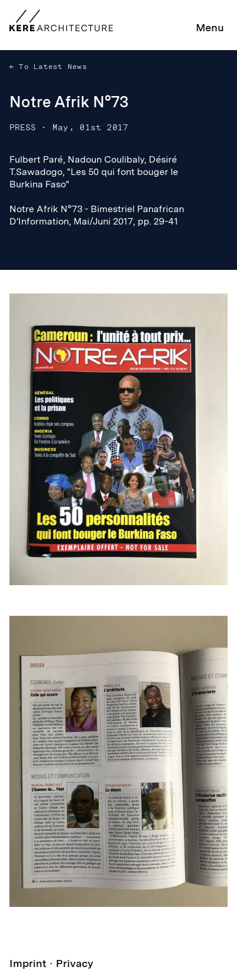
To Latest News (51, 67)
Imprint (28, 963)
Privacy (75, 963)
